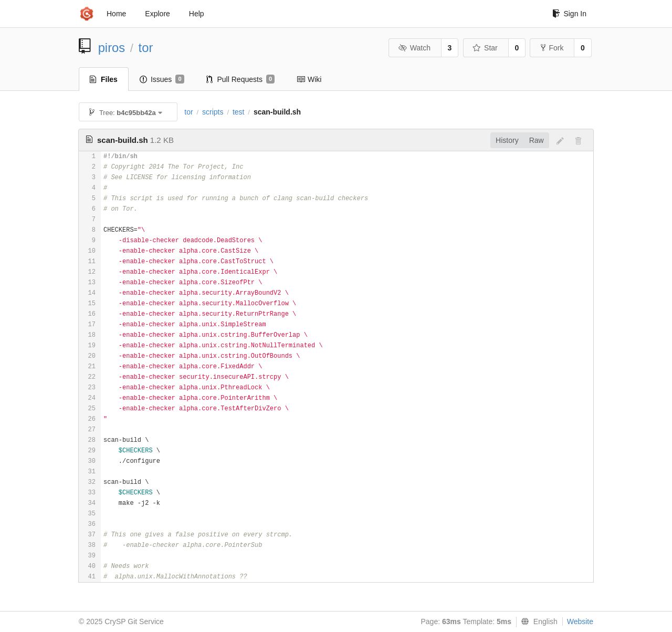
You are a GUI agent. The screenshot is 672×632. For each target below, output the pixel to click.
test (239, 112)
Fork (552, 48)
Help (197, 14)
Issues (162, 79)
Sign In (569, 14)
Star (485, 48)
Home (116, 14)
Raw (537, 140)
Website (580, 621)
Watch (414, 48)
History (507, 140)
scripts (213, 112)
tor (146, 48)
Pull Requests (241, 79)
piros (112, 48)
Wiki (309, 79)
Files (104, 79)
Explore (157, 14)
